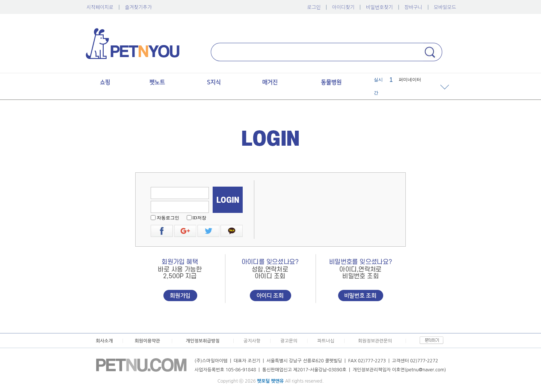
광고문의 (289, 341)
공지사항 (252, 341)
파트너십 (326, 341)
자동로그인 (168, 218)
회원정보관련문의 (375, 341)
